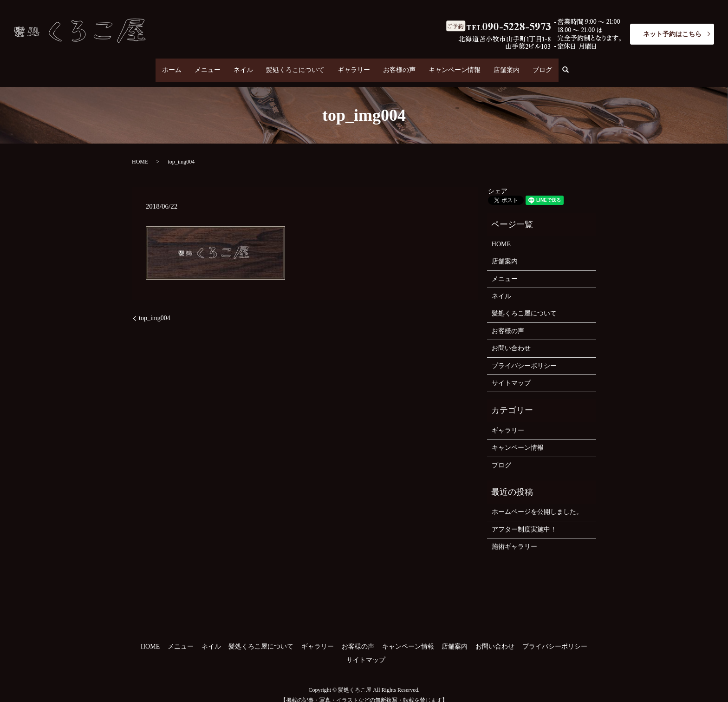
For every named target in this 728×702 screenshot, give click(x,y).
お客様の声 (399, 65)
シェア (498, 182)
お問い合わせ (511, 339)
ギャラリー (354, 65)
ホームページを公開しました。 (537, 503)
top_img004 (155, 309)
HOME (140, 153)
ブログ (542, 65)
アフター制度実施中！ (524, 521)
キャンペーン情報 (455, 65)
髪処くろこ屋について (524, 305)
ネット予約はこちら (672, 34)
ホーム (172, 65)
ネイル (243, 65)
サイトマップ (511, 374)
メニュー (208, 65)
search (569, 66)
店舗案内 (507, 65)
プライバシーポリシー (524, 357)
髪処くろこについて (295, 65)
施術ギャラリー (514, 538)
